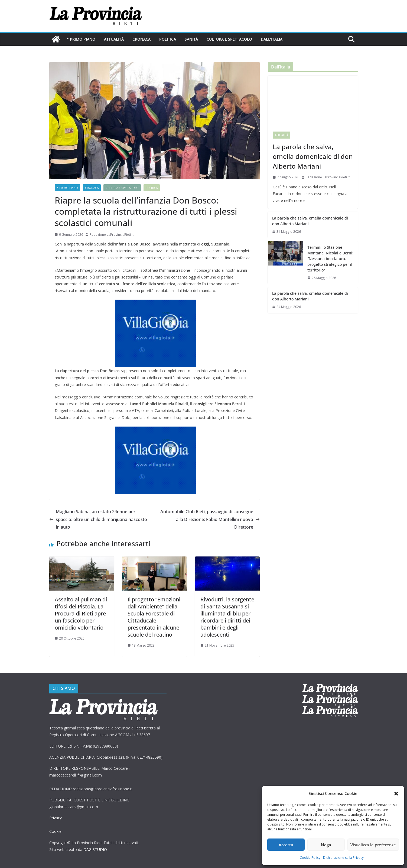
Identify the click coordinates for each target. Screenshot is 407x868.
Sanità (191, 39)
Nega (327, 845)
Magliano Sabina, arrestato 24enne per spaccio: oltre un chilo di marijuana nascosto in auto (99, 519)
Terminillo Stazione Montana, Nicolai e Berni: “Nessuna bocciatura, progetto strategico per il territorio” (330, 259)
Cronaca (141, 39)
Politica (167, 39)
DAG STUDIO (95, 849)
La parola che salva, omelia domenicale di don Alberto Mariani (312, 156)
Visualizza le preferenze (374, 845)
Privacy (56, 818)
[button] (396, 794)
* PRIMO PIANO (81, 39)
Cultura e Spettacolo (229, 39)
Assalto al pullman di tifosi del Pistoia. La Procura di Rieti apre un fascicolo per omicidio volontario (81, 613)
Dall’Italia (271, 39)
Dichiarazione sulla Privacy (343, 858)
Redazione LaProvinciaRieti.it (112, 235)
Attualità (113, 39)
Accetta (286, 845)
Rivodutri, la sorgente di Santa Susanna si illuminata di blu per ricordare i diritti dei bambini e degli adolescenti (227, 617)
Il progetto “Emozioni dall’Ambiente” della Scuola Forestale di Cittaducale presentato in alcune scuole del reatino (154, 617)
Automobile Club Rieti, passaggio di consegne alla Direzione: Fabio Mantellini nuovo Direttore (209, 519)
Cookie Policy (310, 858)
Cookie (55, 831)
